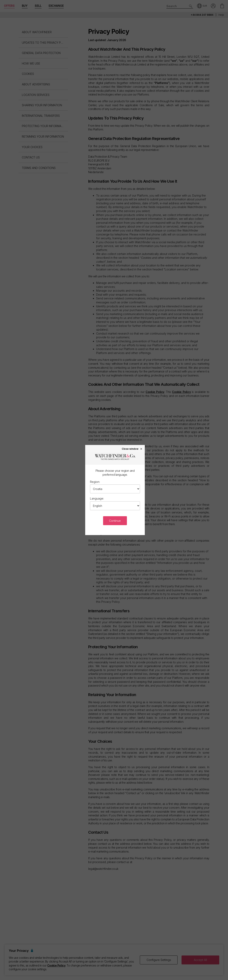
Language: (97, 498)
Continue (115, 521)
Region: (95, 482)
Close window (132, 449)
